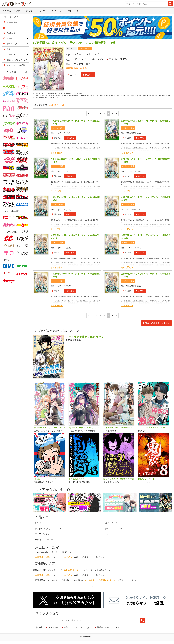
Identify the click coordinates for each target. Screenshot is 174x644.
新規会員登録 (12, 22)
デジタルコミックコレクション (89, 59)
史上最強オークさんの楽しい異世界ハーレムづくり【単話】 (51, 430)
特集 (66, 630)
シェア (91, 589)
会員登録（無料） (43, 560)
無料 (89, 630)
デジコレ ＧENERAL (119, 59)
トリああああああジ (78, 481)
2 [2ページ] (97, 116)
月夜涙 (78, 54)
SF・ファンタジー (43, 537)
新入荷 (29, 11)
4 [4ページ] (104, 116)
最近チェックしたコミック (109, 630)
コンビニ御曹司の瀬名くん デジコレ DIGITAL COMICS (154, 430)
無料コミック (74, 11)
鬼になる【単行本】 (147, 481)
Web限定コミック (11, 11)
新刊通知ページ (71, 573)
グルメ (108, 537)
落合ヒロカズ (93, 54)
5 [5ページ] (108, 116)
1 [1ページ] (93, 116)
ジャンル (42, 11)
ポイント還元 (86, 49)
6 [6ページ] (112, 116)
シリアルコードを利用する (17, 65)
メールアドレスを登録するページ (100, 583)
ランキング (57, 11)
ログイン (68, 560)
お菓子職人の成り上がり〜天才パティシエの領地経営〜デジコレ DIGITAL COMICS (120, 430)
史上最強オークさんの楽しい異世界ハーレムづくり (85, 430)
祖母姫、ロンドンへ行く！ (47, 481)
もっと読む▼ (57, 155)
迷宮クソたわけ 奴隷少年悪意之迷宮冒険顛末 (120, 481)
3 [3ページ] (101, 116)
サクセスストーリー (44, 542)
